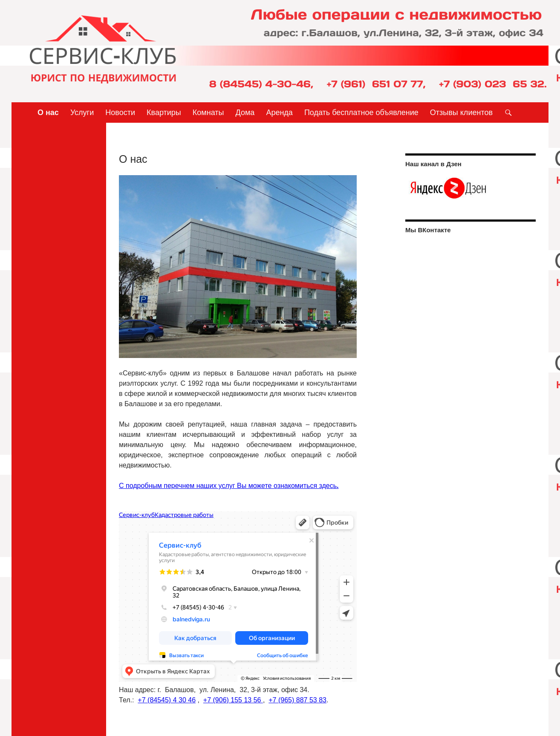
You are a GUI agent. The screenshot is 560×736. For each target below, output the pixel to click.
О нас (48, 113)
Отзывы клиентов (461, 113)
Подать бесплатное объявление (361, 113)
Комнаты (208, 113)
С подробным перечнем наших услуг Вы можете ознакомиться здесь (229, 486)
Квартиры (164, 113)
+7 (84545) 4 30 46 (167, 700)
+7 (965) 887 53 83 (297, 700)
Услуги (82, 113)
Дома (245, 113)
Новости (120, 113)
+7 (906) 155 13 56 (233, 700)
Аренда (279, 113)
